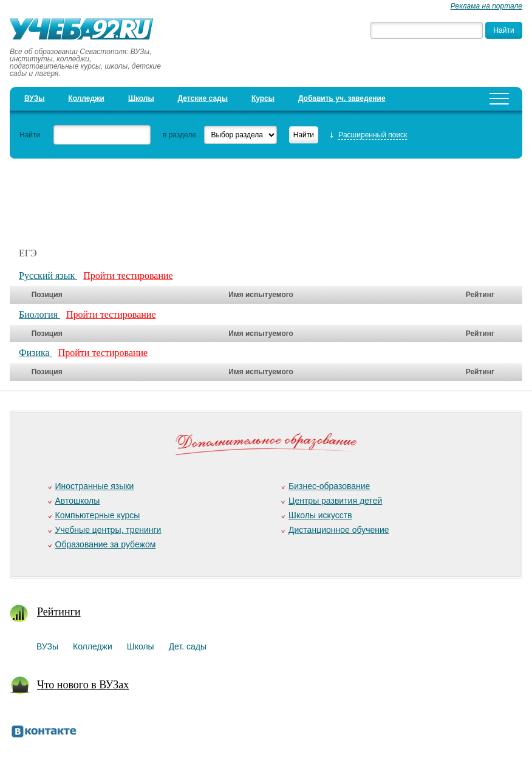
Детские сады (203, 98)
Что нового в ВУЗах (83, 685)
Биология (39, 314)
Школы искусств (320, 515)
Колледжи (86, 98)
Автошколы (78, 501)
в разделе (179, 135)
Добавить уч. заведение (342, 98)
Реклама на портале (486, 6)
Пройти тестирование (128, 276)
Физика (36, 353)
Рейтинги (59, 612)
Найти (30, 135)
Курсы (263, 98)
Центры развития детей (335, 501)
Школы (141, 98)
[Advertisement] (231, 196)
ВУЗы (34, 98)
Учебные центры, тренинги (108, 530)
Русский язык (48, 276)
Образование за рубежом (106, 544)
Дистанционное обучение (339, 530)
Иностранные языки (95, 486)
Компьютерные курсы (98, 515)
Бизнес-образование (329, 486)
